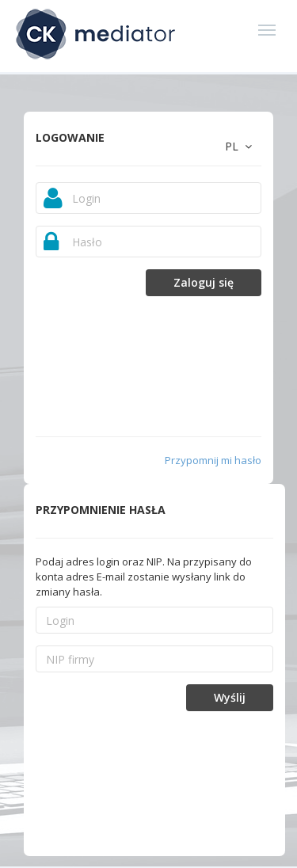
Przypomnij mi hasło (213, 460)
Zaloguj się (204, 282)
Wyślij (230, 697)
